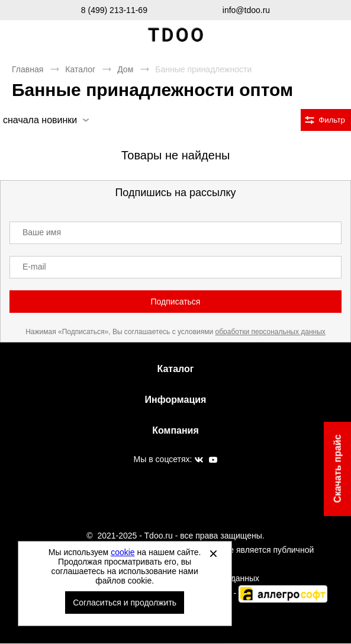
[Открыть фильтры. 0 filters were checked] (326, 120)
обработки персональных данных (271, 332)
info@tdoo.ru (246, 10)
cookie (123, 552)
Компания (176, 430)
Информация (176, 400)
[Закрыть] (214, 553)
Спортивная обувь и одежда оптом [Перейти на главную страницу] (176, 35)
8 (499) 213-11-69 (114, 10)
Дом (125, 69)
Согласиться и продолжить (125, 603)
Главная (28, 69)
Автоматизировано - (243, 593)
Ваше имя (42, 232)
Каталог (80, 69)
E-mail (34, 267)
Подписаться (176, 302)
